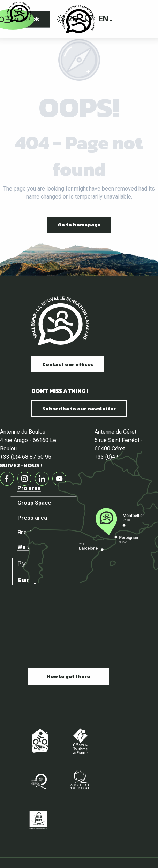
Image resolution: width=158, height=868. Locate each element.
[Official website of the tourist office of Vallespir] (19, 12)
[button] (104, 19)
